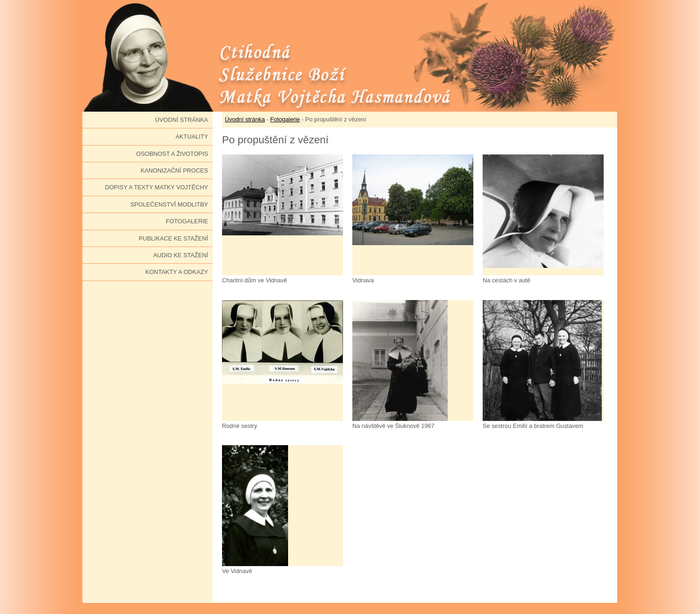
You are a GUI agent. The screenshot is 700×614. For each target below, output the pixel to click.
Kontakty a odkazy (177, 272)
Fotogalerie (187, 221)
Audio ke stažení (181, 255)
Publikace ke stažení (173, 238)
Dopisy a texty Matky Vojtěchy (157, 187)
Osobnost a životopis (172, 154)
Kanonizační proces (174, 170)
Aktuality (192, 137)
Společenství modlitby (169, 204)
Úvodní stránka (182, 120)
